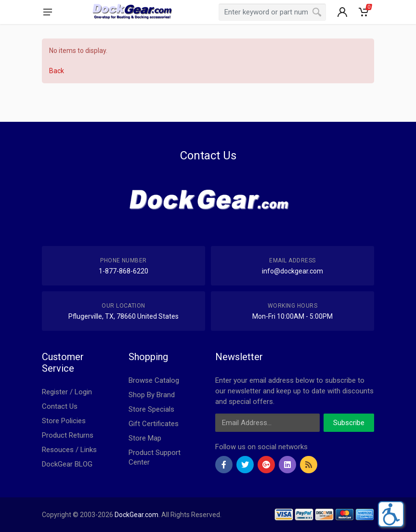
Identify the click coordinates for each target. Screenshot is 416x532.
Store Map (145, 438)
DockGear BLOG (67, 464)
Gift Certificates (154, 424)
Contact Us (60, 406)
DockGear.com (136, 515)
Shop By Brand (152, 395)
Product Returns (68, 435)
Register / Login (67, 392)
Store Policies (64, 421)
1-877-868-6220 (123, 271)
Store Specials (151, 409)
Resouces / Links (69, 450)
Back (57, 71)
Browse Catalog (154, 380)
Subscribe (349, 423)
